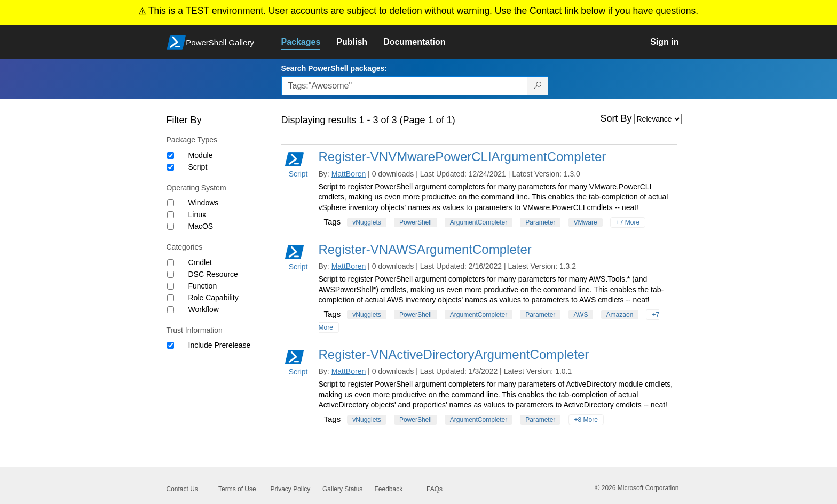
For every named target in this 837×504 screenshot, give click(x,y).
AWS (581, 315)
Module (201, 155)
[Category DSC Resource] (171, 274)
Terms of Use (237, 489)
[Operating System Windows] (171, 203)
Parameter (540, 222)
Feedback (389, 489)
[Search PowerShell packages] (538, 86)
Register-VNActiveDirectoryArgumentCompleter (454, 354)
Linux (197, 214)
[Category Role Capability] (171, 298)
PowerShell (416, 222)
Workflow (204, 309)
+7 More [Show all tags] (628, 222)
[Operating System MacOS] (171, 226)
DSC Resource (213, 274)
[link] (309, 42)
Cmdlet (200, 262)
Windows (204, 203)
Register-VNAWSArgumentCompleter (425, 249)
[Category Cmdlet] (171, 263)
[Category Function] (171, 286)
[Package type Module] (171, 155)
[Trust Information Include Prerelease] (171, 345)
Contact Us (182, 489)
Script (198, 167)
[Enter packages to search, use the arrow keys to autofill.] (405, 86)
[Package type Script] (171, 167)
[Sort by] (658, 119)
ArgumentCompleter (479, 222)
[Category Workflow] (171, 310)
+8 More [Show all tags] (586, 420)
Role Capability (214, 298)
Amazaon (620, 315)
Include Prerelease (220, 345)
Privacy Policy (291, 489)
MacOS (201, 226)
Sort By (616, 118)
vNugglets (366, 222)
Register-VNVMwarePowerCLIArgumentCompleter (463, 157)
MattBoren (349, 174)
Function (203, 286)
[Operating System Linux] (171, 215)
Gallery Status (342, 489)
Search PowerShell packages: (334, 68)
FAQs (435, 489)
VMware (586, 222)
